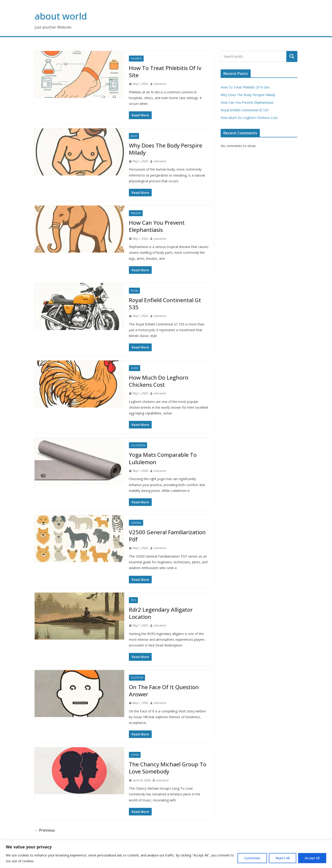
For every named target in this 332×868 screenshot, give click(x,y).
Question (137, 678)
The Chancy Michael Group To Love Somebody (168, 768)
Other (135, 755)
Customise (252, 858)
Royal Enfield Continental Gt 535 (165, 304)
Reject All (283, 858)
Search (292, 56)
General (136, 523)
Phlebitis (136, 59)
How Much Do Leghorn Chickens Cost (159, 381)
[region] (166, 854)
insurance (160, 84)
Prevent (136, 213)
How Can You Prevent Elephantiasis (157, 226)
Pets (133, 600)
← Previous (45, 830)
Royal (134, 291)
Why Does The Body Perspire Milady (166, 149)
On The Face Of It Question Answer (164, 691)
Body (134, 136)
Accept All (312, 858)
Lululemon (138, 445)
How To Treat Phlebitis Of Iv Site (165, 71)
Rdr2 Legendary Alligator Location (161, 613)
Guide (135, 368)
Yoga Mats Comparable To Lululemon (163, 458)
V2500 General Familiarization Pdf (167, 536)
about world (61, 16)
